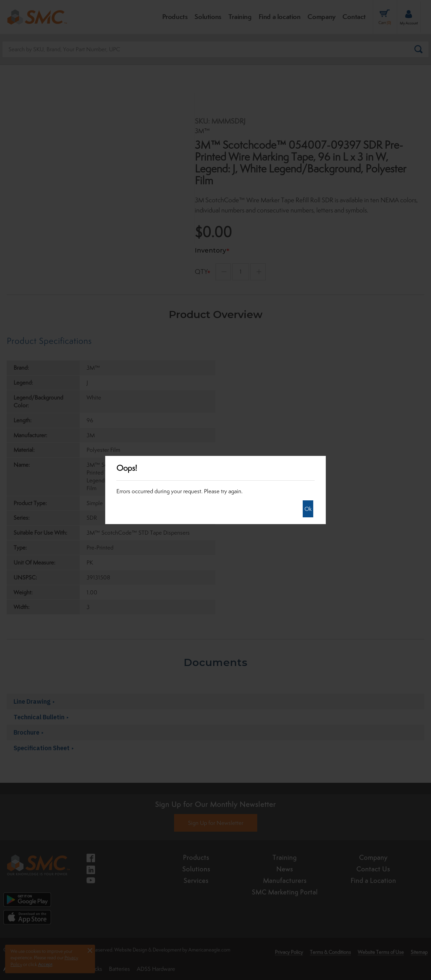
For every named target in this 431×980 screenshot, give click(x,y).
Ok (308, 509)
